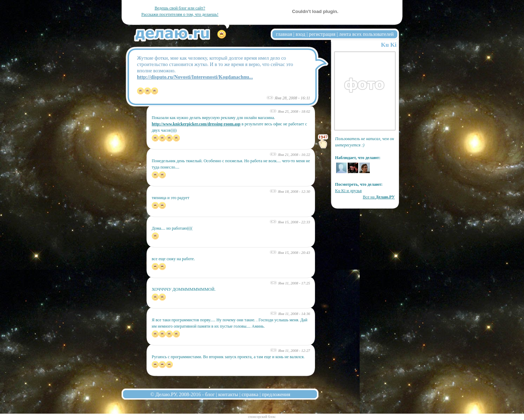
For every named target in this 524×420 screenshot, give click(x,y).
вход (301, 34)
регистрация (322, 34)
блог (210, 394)
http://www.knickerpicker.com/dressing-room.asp (196, 124)
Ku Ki (389, 45)
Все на (379, 197)
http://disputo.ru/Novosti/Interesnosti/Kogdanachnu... (195, 77)
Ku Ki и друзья (348, 191)
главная (284, 34)
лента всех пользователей (366, 34)
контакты (228, 394)
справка (250, 394)
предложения (276, 394)
